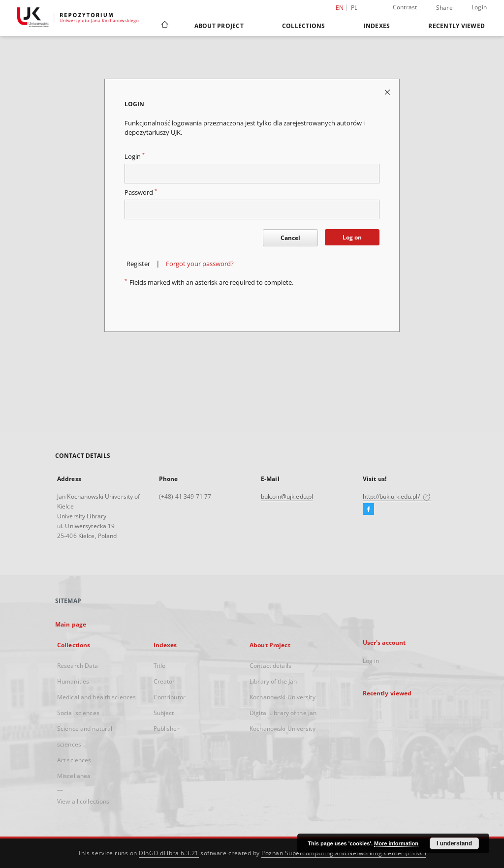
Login (479, 7)
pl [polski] (354, 8)
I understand (454, 843)
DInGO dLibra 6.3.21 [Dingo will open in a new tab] (169, 853)
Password (141, 193)
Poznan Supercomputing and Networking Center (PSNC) (344, 853)
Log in (371, 661)
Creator (164, 681)
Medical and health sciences (96, 697)
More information (396, 843)
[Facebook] (368, 509)
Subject (164, 713)
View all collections (83, 801)
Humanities (73, 681)
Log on (352, 237)
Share (444, 8)
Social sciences (78, 713)
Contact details (270, 666)
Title (160, 666)
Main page (71, 624)
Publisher (167, 729)
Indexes (377, 26)
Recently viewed (457, 26)
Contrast (405, 7)
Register (138, 264)
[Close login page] (388, 92)
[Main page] (164, 26)
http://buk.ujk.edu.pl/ (397, 496)
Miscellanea (74, 776)
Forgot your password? (200, 264)
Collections (304, 26)
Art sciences (74, 760)
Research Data (78, 666)
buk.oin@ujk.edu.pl (287, 496)
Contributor (170, 697)
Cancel (290, 238)
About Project (219, 26)
